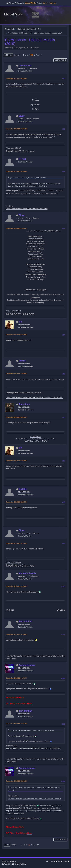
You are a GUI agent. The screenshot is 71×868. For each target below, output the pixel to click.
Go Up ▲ (66, 861)
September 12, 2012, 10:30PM (16, 634)
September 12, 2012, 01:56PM (16, 228)
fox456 (22, 361)
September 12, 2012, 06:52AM (16, 78)
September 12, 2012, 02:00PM (16, 335)
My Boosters (36, 105)
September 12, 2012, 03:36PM (16, 586)
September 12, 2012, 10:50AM (16, 171)
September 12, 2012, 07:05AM (16, 129)
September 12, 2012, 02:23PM (16, 417)
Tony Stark (24, 404)
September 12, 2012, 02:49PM (16, 461)
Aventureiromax (27, 665)
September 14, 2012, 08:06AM (16, 781)
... (26, 55)
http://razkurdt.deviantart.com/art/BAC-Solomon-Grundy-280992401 (33, 748)
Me (20, 322)
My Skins (36, 109)
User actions (60, 60)
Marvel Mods (13, 14)
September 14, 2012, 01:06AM (16, 724)
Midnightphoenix (27, 573)
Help (48, 861)
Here (21, 698)
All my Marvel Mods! (13, 148)
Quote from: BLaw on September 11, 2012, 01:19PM (28, 178)
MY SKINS (10, 610)
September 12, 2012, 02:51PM (16, 502)
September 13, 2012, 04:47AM (16, 678)
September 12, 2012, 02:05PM (16, 374)
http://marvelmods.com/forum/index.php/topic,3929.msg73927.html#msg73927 (34, 397)
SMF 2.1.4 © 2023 (8, 864)
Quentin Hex (25, 65)
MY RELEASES (35, 436)
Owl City (23, 489)
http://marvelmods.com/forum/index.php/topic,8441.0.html (27, 208)
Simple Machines (20, 864)
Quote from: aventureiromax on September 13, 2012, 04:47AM (32, 730)
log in (45, 3)
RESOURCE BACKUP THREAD (36, 441)
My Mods (36, 100)
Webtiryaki (13, 861)
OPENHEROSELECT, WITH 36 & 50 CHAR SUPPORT (35, 439)
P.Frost (22, 159)
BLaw (22, 116)
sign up (53, 3)
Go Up (7, 845)
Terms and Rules (56, 861)
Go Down (8, 55)
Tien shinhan (25, 621)
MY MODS (61, 610)
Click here (28, 151)
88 (41, 55)
